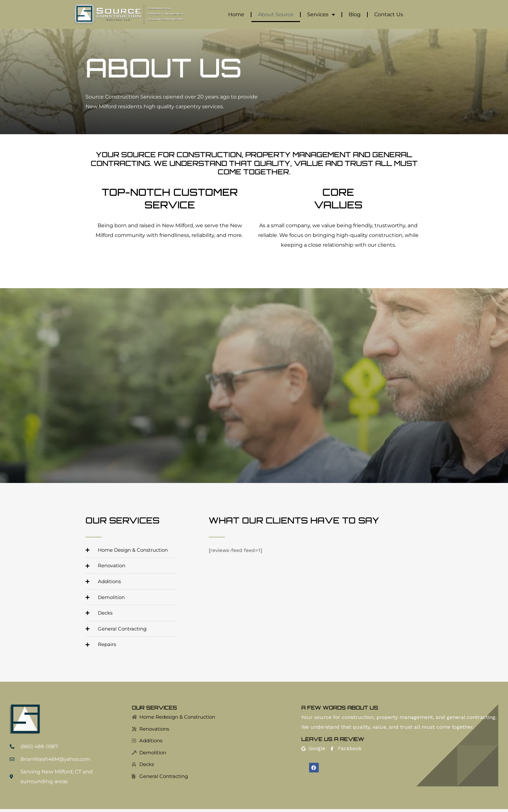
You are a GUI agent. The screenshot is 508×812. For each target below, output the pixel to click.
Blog (355, 14)
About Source (276, 14)
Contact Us (389, 14)
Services (321, 15)
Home (236, 14)
